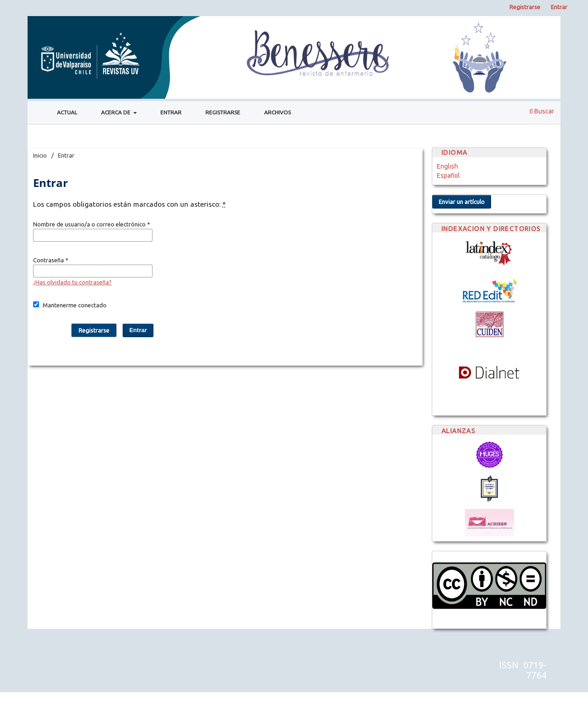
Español (448, 175)
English (447, 166)
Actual (67, 112)
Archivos (277, 112)
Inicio (40, 155)
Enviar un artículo (462, 202)
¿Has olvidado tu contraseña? (72, 282)
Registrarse (223, 112)
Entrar (171, 112)
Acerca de (116, 112)
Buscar (542, 111)
